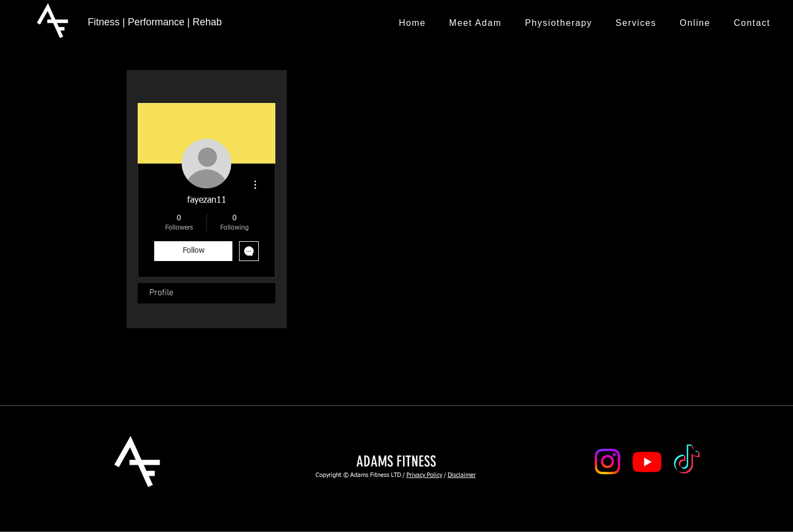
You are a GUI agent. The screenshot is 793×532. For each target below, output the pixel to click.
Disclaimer (462, 475)
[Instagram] (607, 462)
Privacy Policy (424, 475)
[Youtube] (647, 462)
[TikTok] (687, 462)
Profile (161, 293)
